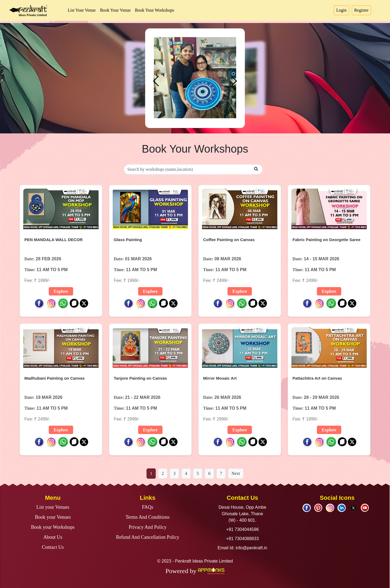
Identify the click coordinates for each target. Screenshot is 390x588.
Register (361, 10)
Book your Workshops (53, 527)
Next (236, 473)
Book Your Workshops (155, 10)
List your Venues (53, 507)
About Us (53, 537)
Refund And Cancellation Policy (147, 537)
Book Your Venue (115, 10)
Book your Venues (53, 517)
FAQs (148, 507)
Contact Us (53, 547)
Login (341, 10)
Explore (61, 291)
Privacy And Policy (148, 527)
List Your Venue (82, 10)
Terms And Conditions (148, 517)
